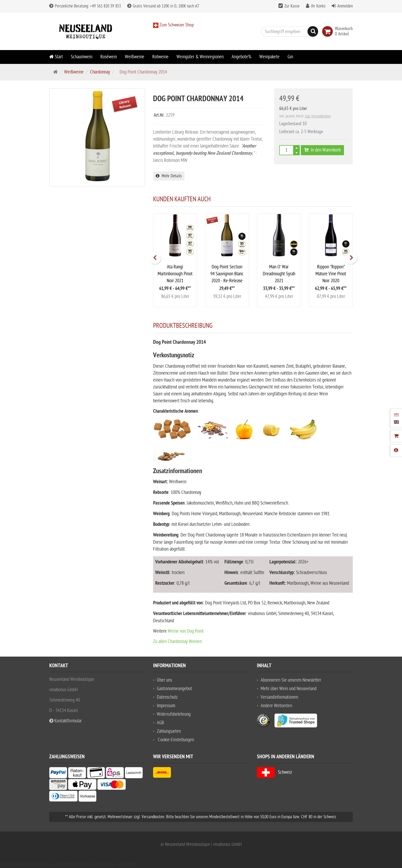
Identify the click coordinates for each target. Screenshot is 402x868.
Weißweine (135, 57)
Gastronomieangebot (174, 689)
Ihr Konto (318, 6)
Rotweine (160, 57)
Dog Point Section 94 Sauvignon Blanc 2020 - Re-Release (227, 274)
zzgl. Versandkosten (318, 116)
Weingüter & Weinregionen (200, 57)
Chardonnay (100, 72)
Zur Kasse (292, 6)
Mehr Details (169, 176)
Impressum (166, 706)
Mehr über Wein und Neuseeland (289, 689)
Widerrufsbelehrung (174, 714)
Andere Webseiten (276, 706)
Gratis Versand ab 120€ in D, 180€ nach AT (163, 6)
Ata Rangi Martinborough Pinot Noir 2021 (175, 274)
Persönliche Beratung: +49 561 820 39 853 (85, 6)
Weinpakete (269, 57)
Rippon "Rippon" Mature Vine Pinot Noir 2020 (331, 274)
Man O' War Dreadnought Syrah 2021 (279, 274)
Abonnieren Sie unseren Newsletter (291, 680)
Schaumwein (82, 57)
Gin (290, 57)
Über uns (164, 680)
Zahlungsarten (169, 731)
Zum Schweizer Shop (176, 25)
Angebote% (241, 57)
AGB (160, 723)
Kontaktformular (65, 721)
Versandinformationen (279, 697)
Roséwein (109, 57)
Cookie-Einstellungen (176, 740)
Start (56, 57)
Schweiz (274, 772)
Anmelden (345, 6)
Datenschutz (167, 697)
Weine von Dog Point (186, 631)
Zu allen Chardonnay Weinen (177, 642)
